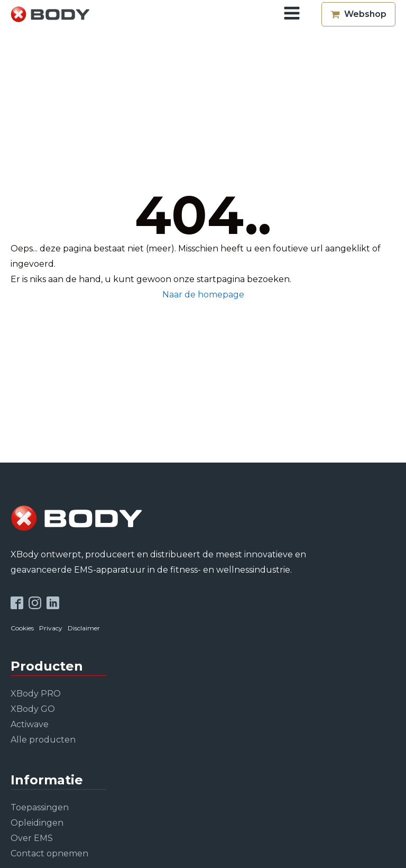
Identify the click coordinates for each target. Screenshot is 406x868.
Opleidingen (37, 823)
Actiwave (30, 724)
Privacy (51, 628)
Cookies (22, 628)
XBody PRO (36, 694)
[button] (358, 15)
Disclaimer (84, 628)
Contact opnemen (49, 853)
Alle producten (43, 740)
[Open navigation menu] (292, 14)
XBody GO (33, 709)
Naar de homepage (203, 295)
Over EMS (32, 838)
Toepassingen (40, 807)
